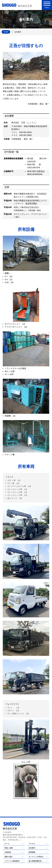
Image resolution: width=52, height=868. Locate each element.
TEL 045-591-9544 (10, 837)
